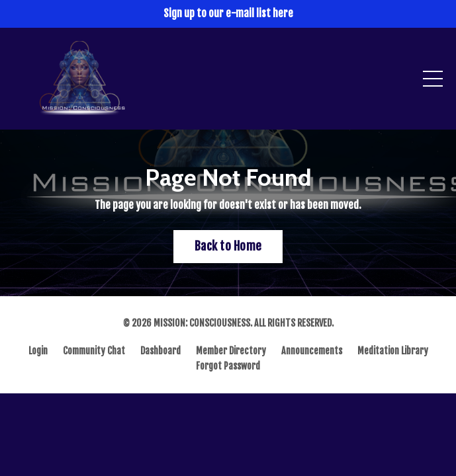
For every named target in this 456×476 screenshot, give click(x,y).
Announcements (312, 351)
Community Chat (94, 351)
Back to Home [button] (228, 246)
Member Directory (231, 351)
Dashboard (160, 351)
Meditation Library (393, 351)
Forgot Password (228, 366)
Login (38, 351)
